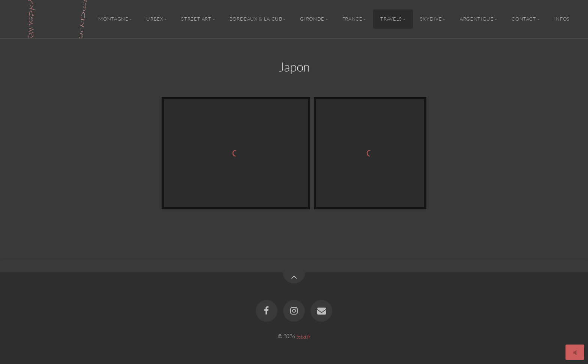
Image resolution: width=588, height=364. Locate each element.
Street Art (196, 19)
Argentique (477, 19)
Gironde (312, 19)
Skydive (431, 19)
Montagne (113, 19)
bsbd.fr (303, 336)
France (352, 19)
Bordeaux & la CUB (256, 19)
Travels (391, 19)
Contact (524, 19)
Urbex (155, 19)
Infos (562, 19)
